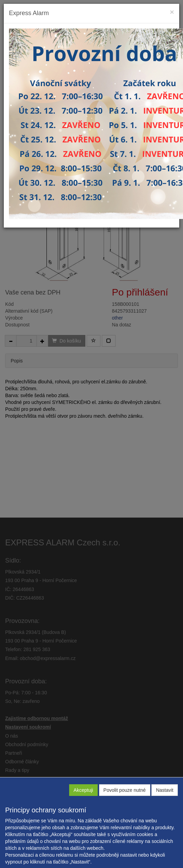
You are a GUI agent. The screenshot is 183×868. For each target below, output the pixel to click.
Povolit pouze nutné (125, 790)
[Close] (172, 12)
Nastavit (165, 790)
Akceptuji (83, 790)
